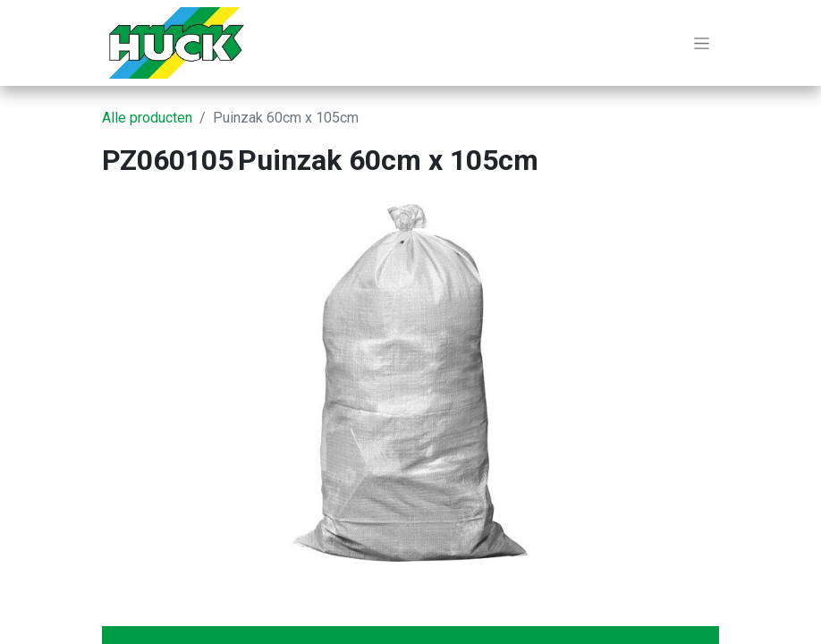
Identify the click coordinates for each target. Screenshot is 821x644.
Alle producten (147, 118)
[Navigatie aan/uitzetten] (702, 43)
